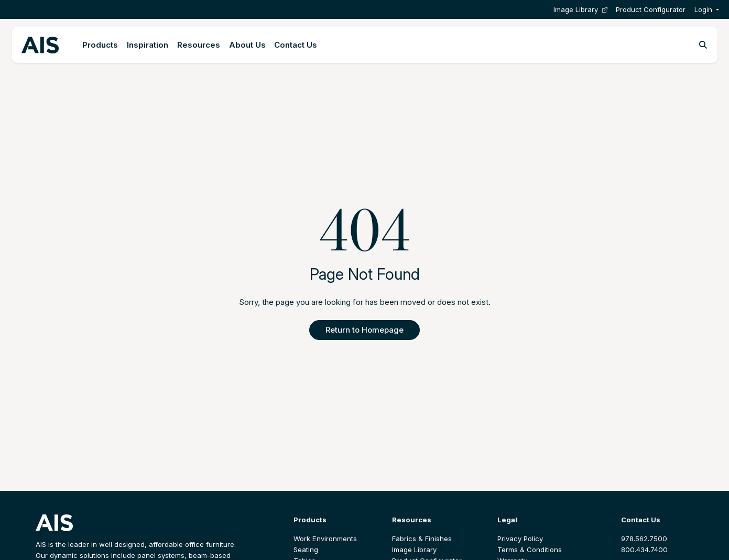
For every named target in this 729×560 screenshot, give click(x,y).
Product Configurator (651, 9)
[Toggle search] (703, 45)
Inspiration (148, 45)
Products (100, 45)
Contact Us (296, 45)
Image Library (580, 10)
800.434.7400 (644, 550)
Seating (306, 550)
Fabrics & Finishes (422, 539)
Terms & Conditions (530, 550)
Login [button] (703, 9)
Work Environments (325, 539)
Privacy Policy (520, 539)
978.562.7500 (644, 539)
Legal (507, 520)
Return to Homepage (364, 330)
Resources (199, 45)
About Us (247, 45)
